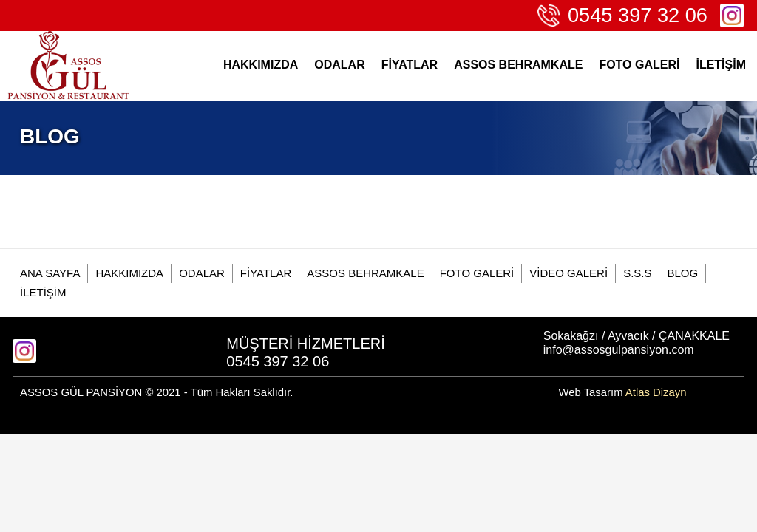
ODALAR (339, 65)
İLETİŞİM (721, 65)
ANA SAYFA (50, 273)
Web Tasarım (622, 392)
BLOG (682, 273)
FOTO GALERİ (639, 65)
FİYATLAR (410, 65)
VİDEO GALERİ (568, 273)
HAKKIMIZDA (261, 65)
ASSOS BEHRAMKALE (518, 65)
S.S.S (637, 273)
